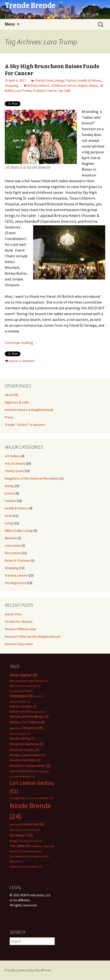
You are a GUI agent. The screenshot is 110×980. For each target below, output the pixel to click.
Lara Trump (24, 91)
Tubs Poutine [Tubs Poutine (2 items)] (18, 856)
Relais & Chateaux (18, 560)
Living (9, 523)
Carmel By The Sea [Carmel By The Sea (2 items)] (21, 691)
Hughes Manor (88, 85)
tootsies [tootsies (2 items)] (16, 851)
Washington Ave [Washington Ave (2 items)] (38, 856)
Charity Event (44, 80)
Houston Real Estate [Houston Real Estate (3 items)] (25, 760)
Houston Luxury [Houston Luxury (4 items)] (24, 750)
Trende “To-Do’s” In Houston (25, 425)
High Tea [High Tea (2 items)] (16, 728)
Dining (60, 80)
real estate (13, 545)
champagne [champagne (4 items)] (21, 696)
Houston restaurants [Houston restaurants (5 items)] (30, 766)
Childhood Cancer (63, 85)
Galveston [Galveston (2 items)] (39, 712)
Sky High (64, 91)
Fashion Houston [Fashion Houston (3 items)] (23, 706)
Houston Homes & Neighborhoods (29, 410)
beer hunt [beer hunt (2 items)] (17, 686)
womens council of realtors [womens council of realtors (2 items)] (26, 866)
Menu (10, 24)
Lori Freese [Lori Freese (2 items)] (41, 771)
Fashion (71, 80)
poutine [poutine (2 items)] (16, 825)
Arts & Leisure (15, 463)
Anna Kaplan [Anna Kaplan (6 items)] (24, 675)
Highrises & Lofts (17, 402)
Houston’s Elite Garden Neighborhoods (33, 636)
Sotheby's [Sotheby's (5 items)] (21, 835)
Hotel (9, 516)
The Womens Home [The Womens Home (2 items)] (42, 846)
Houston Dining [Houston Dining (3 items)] (22, 738)
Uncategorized (15, 583)
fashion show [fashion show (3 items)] (20, 711)
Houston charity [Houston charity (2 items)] (20, 734)
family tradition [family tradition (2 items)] (20, 702)
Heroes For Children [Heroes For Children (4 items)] (27, 722)
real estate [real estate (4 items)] (33, 824)
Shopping (12, 85)
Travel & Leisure (16, 575)
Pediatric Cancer (45, 91)
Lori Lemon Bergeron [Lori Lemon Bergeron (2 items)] (22, 776)
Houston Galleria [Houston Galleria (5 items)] (27, 744)
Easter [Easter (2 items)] (38, 696)
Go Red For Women (19, 622)
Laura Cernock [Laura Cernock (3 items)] (21, 771)
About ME (12, 395)
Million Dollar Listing (19, 531)
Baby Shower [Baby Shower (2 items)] (39, 681)
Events (10, 493)
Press (9, 417)
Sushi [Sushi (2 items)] (37, 841)
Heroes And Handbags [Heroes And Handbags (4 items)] (29, 717)
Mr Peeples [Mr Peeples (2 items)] (45, 798)
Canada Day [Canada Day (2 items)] (32, 686)
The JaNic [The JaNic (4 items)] (20, 846)
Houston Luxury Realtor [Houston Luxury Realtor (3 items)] (27, 755)
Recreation (13, 553)
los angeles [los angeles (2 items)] (17, 798)
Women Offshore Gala (20, 629)
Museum (11, 538)
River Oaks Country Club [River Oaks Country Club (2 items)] (24, 830)
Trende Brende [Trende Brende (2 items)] (32, 851)
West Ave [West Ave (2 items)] (16, 861)
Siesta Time (13, 614)
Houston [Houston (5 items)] (33, 728)
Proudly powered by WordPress (28, 970)
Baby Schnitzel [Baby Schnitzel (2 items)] (19, 681)
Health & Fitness (90, 80)
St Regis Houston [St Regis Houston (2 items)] (21, 841)
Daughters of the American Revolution (32, 478)
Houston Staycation (19, 644)
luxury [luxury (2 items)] (31, 798)
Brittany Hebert (38, 85)
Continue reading (21, 343)
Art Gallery (12, 456)
